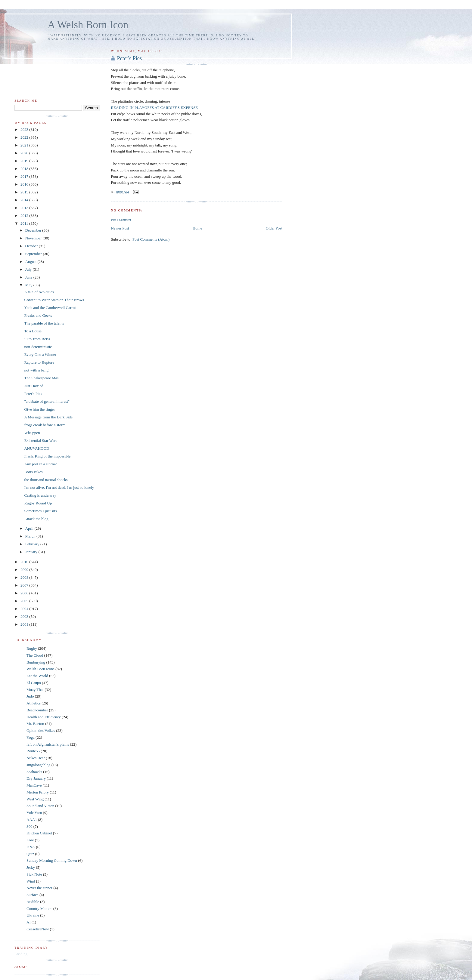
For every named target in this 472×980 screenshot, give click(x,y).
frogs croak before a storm (45, 425)
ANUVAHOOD (37, 448)
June (29, 277)
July (29, 269)
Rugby (32, 648)
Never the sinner (39, 888)
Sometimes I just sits (40, 511)
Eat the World (37, 676)
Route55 (33, 751)
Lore (30, 840)
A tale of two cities (39, 292)
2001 (25, 624)
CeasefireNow (38, 929)
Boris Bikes (33, 472)
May (29, 285)
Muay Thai (35, 690)
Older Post (274, 228)
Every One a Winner (40, 354)
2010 (25, 562)
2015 (25, 192)
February (33, 544)
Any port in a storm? (40, 464)
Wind (31, 881)
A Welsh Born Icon (88, 25)
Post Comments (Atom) (151, 239)
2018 (25, 169)
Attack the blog (36, 519)
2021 (25, 145)
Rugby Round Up (38, 503)
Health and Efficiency (44, 717)
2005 (25, 601)
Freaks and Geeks (38, 315)
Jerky (31, 867)
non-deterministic (38, 347)
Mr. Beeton (35, 724)
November (34, 238)
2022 (25, 137)
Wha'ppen (32, 433)
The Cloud (35, 655)
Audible (33, 902)
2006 (25, 593)
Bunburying (36, 662)
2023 (25, 129)
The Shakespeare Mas (41, 378)
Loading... (22, 954)
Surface (33, 895)
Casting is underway (40, 495)
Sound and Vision (40, 806)
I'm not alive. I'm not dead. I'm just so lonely (59, 487)
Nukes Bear (36, 758)
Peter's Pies (129, 58)
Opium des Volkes (41, 730)
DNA (31, 847)
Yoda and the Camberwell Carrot (50, 308)
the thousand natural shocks (46, 480)
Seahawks (34, 772)
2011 (25, 223)
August (31, 262)
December (34, 230)
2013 (25, 208)
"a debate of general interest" (47, 401)
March (31, 536)
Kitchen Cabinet (39, 833)
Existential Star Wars (40, 441)
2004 (25, 609)
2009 (25, 570)
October (32, 246)
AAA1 (32, 820)
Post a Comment (121, 220)
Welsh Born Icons (40, 669)
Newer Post (120, 228)
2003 (25, 616)
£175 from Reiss (37, 339)
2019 (25, 161)
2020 (25, 153)
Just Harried (34, 386)
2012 (25, 216)
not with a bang (36, 370)
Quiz (30, 854)
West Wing (35, 799)
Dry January (36, 778)
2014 (25, 200)
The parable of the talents (44, 323)
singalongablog (38, 765)
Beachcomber (37, 710)
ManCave (34, 785)
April (30, 528)
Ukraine (33, 915)
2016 (25, 184)
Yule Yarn (34, 813)
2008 (25, 577)
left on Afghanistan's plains (48, 744)
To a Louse (33, 331)
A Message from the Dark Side (48, 417)
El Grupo (34, 683)
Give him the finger (39, 409)
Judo (30, 696)
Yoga (31, 737)
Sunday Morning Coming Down (52, 860)
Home (197, 228)
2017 (25, 176)
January (32, 552)
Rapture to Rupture (39, 362)
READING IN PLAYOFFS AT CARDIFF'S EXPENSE (154, 108)
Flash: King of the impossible (47, 456)
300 (29, 826)
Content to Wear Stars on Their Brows (54, 300)
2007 (25, 585)
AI (29, 922)
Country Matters (39, 909)
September (34, 254)
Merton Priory (38, 792)
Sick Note (34, 874)
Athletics (34, 703)
